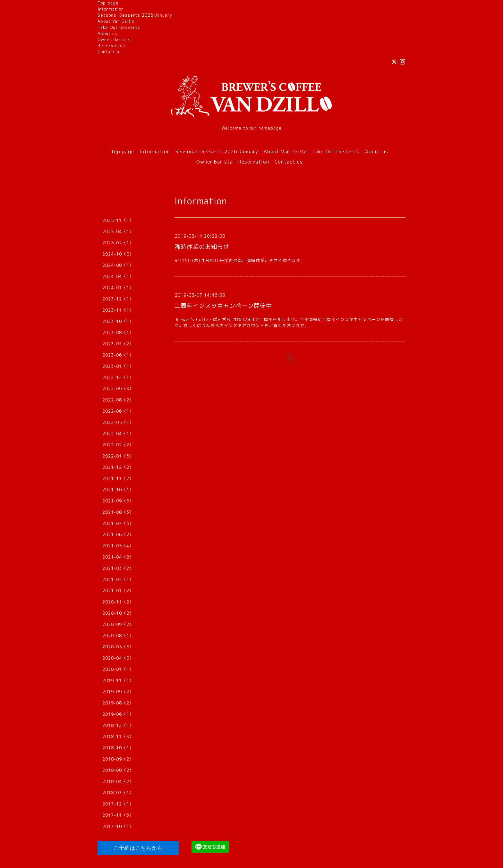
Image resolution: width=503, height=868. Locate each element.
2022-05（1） (118, 422)
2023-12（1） (118, 299)
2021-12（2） (118, 467)
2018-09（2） (118, 759)
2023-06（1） (118, 355)
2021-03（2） (118, 568)
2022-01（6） (118, 456)
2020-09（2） (118, 624)
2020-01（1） (118, 669)
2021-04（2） (118, 557)
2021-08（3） (118, 512)
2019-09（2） (118, 692)
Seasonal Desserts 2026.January (135, 15)
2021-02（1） (118, 579)
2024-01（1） (118, 288)
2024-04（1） (118, 276)
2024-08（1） (118, 265)
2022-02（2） (118, 445)
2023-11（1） (118, 310)
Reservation (111, 46)
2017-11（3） (118, 815)
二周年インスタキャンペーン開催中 (223, 306)
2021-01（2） (118, 591)
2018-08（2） (118, 770)
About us (107, 33)
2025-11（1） (118, 220)
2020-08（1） (118, 636)
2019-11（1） (118, 680)
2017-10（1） (118, 826)
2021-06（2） (118, 535)
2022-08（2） (118, 400)
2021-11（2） (118, 478)
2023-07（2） (118, 344)
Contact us (110, 52)
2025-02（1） (118, 243)
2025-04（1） (118, 232)
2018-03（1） (118, 793)
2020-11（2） (118, 602)
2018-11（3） (118, 737)
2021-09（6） (118, 501)
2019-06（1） (118, 714)
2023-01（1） (118, 366)
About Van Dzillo (116, 21)
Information (111, 9)
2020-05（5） (118, 647)
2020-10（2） (118, 613)
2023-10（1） (118, 321)
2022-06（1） (118, 411)
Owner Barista (114, 39)
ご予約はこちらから (138, 848)
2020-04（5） (118, 658)
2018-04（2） (118, 781)
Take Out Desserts (119, 27)
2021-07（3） (118, 523)
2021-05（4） (118, 546)
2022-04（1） (118, 434)
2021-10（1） (118, 490)
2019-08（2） (118, 703)
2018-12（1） (118, 725)
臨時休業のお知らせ (202, 247)
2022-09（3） (118, 389)
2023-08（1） (118, 333)
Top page (108, 3)
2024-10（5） (118, 254)
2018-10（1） (118, 748)
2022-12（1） (118, 377)
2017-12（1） (118, 804)
